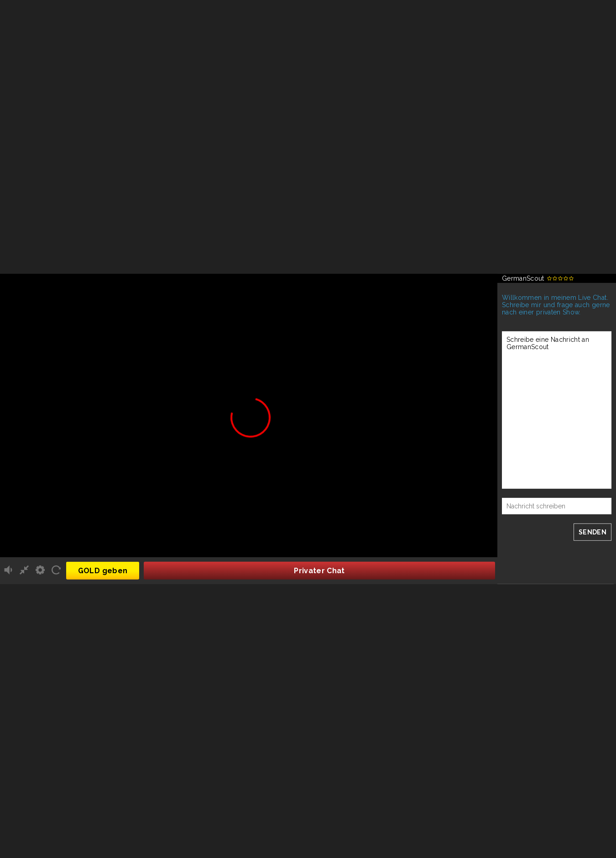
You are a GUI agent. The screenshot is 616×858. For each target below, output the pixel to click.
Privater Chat (319, 571)
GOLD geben (103, 571)
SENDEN (593, 532)
